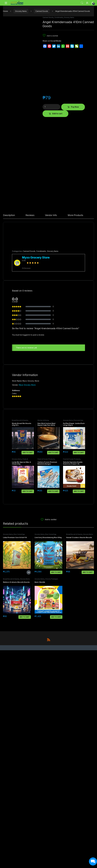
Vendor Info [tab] (51, 433)
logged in (26, 553)
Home (5, 11)
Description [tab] (9, 433)
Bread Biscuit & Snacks (20, 638)
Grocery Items (21, 11)
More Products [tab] (75, 433)
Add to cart (57, 114)
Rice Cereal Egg (19, 752)
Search (82, 3)
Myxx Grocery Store (27, 603)
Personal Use (78, 638)
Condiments (59, 17)
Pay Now (75, 107)
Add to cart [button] (28, 670)
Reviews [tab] (30, 433)
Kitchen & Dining (43, 638)
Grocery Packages (52, 797)
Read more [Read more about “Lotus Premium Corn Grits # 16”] (29, 790)
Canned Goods (42, 11)
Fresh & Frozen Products (46, 677)
